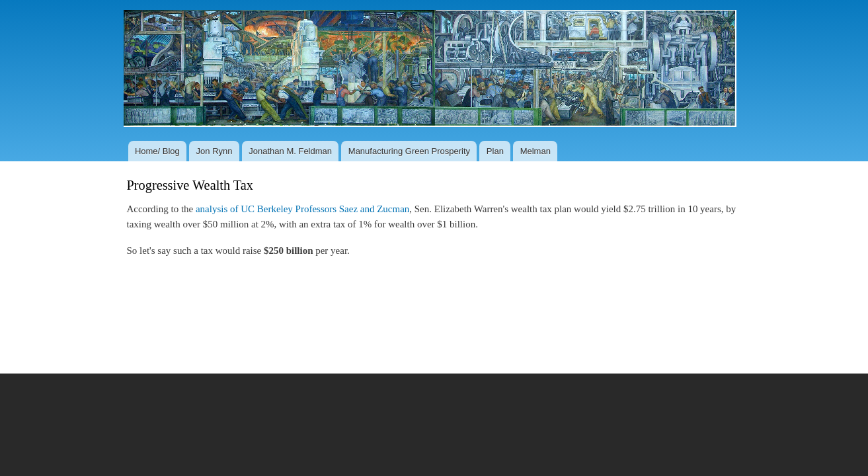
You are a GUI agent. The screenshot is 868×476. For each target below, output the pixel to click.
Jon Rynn (215, 151)
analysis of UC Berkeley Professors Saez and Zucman (302, 209)
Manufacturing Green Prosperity (409, 151)
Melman (535, 151)
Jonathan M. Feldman (290, 151)
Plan (495, 151)
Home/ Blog (157, 151)
